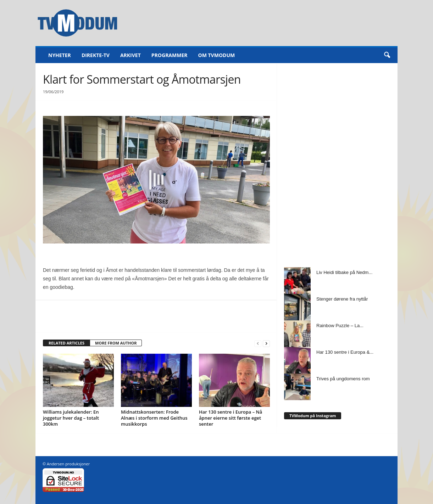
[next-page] (266, 343)
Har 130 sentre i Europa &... (345, 352)
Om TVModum (217, 55)
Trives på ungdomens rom (343, 379)
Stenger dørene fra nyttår (342, 299)
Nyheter (60, 55)
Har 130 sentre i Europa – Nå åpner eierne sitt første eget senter (231, 418)
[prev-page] (258, 343)
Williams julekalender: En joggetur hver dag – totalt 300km (71, 418)
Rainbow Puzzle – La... (340, 326)
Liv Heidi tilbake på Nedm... (344, 272)
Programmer (170, 55)
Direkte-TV (96, 55)
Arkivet (131, 55)
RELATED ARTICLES (66, 343)
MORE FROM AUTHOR (116, 343)
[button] (387, 55)
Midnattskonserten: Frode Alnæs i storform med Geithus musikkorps (154, 418)
